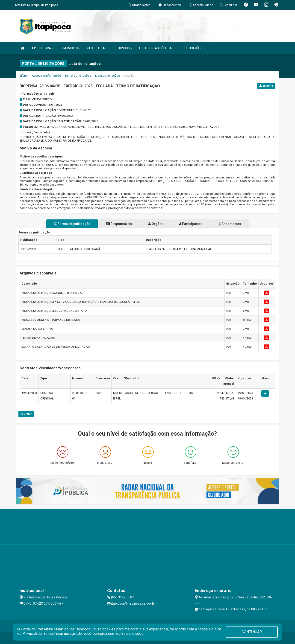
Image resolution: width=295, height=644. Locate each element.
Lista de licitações (108, 76)
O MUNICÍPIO (71, 48)
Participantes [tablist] (195, 224)
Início (23, 76)
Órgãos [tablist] (156, 224)
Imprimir (266, 86)
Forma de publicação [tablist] (65, 224)
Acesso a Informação (46, 76)
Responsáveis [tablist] (115, 224)
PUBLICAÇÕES (194, 48)
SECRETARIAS (98, 48)
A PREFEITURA (42, 48)
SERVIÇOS (124, 48)
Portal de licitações (78, 76)
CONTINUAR (252, 632)
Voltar (26, 414)
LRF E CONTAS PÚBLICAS (158, 48)
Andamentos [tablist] (237, 224)
